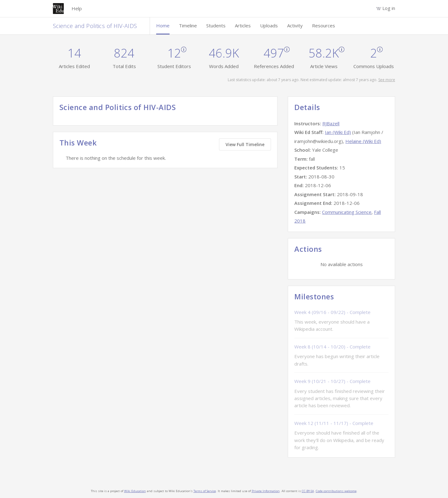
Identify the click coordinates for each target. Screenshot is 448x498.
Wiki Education (135, 491)
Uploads (269, 25)
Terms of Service (205, 491)
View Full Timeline (245, 144)
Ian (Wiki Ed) (338, 132)
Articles (243, 25)
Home (163, 25)
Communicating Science (347, 212)
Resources (324, 25)
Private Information (266, 491)
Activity (295, 25)
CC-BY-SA (308, 491)
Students (216, 25)
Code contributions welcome (336, 491)
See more (387, 80)
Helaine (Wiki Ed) (363, 141)
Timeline (188, 25)
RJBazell (331, 123)
